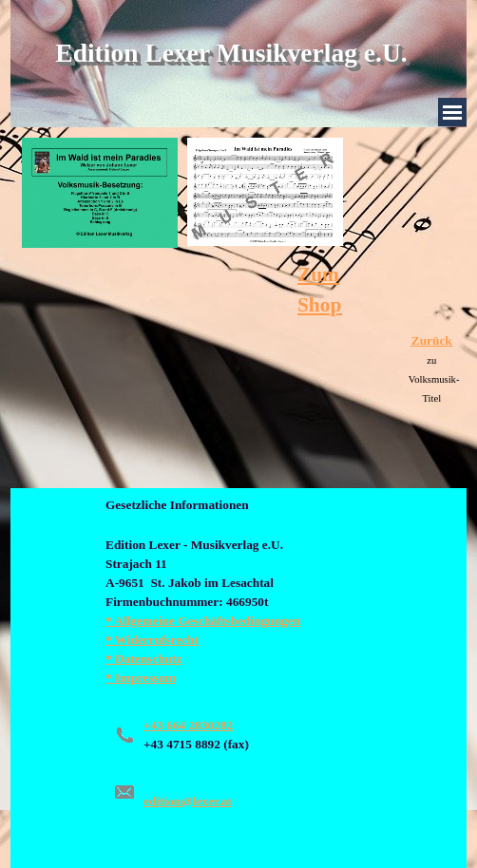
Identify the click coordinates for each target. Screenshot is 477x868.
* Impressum (141, 678)
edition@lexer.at (188, 801)
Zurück (432, 340)
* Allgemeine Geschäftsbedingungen (203, 621)
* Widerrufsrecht (152, 640)
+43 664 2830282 (188, 725)
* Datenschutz (143, 659)
